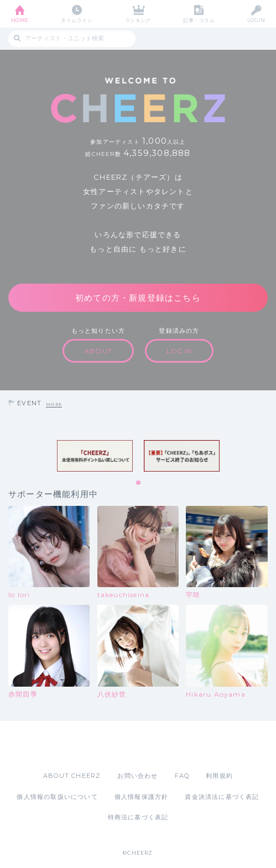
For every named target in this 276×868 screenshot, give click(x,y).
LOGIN (256, 20)
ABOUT (98, 351)
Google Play (166, 746)
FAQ (182, 776)
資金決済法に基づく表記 (222, 797)
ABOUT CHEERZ (72, 776)
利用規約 (219, 776)
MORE (54, 404)
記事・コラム (199, 20)
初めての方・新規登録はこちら (138, 298)
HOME (20, 20)
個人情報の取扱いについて (57, 797)
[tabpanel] (95, 456)
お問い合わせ (137, 776)
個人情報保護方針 (142, 797)
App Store (108, 746)
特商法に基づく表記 (138, 817)
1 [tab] (139, 483)
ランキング (138, 20)
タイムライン (77, 20)
